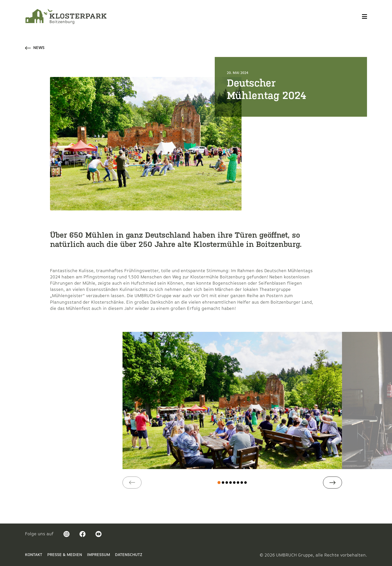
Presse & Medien (65, 555)
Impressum (98, 555)
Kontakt (34, 555)
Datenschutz (129, 555)
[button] (132, 483)
